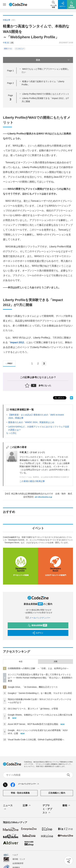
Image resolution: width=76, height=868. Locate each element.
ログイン (38, 633)
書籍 (66, 806)
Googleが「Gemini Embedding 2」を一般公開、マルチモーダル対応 (40, 693)
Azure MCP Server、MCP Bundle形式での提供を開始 (33, 724)
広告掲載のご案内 (57, 793)
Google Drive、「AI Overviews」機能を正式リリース (33, 687)
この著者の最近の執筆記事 (32, 481)
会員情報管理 (18, 863)
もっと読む (11, 433)
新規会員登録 (37, 625)
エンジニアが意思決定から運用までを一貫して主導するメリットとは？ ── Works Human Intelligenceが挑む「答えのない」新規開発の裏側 (40, 678)
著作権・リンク (19, 859)
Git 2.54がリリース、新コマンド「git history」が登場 (33, 709)
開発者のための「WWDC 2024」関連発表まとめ (31, 422)
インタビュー (20, 49)
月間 (55, 662)
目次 (53, 60)
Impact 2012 (17, 342)
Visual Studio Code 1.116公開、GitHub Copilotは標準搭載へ (36, 740)
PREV (9, 364)
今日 (21, 662)
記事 (27, 806)
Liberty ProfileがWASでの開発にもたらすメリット (46, 94)
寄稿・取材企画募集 (20, 793)
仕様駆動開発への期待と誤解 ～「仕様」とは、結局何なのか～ (38, 668)
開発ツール (8, 49)
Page (10, 71)
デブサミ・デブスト (47, 809)
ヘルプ (15, 855)
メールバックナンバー (38, 618)
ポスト (59, 398)
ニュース (8, 807)
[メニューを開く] (5, 5)
